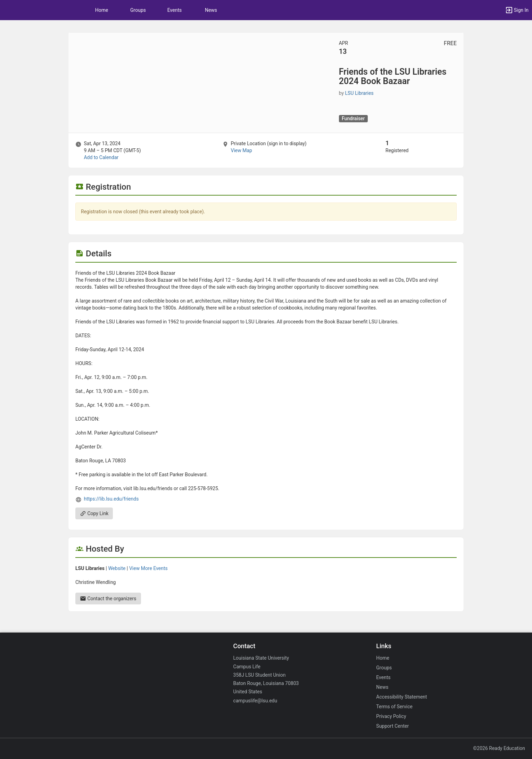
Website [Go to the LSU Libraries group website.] (117, 568)
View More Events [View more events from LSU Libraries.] (148, 568)
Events (174, 10)
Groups (138, 10)
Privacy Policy (391, 716)
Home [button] (102, 10)
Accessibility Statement (401, 697)
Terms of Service (394, 707)
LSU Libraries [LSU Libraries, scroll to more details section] (359, 93)
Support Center (392, 726)
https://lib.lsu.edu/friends (111, 499)
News (211, 10)
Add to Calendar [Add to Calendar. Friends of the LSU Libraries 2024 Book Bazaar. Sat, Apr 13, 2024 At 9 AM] (101, 157)
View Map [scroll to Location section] (241, 150)
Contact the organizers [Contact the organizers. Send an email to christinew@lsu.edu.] (108, 599)
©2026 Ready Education (499, 748)
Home (383, 658)
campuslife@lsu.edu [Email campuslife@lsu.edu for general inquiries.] (255, 701)
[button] (517, 10)
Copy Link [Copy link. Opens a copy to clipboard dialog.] (94, 513)
